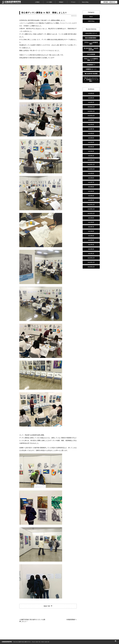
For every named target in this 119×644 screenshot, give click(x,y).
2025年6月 (91, 133)
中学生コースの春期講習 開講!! (92, 43)
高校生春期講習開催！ (91, 38)
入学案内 (37, 2)
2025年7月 (91, 129)
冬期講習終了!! (91, 65)
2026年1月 (91, 102)
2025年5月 (91, 138)
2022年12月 (91, 258)
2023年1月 (91, 254)
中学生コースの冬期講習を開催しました (91, 59)
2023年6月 (91, 231)
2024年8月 (91, 178)
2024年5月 (91, 191)
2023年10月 (91, 213)
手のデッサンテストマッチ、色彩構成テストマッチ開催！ (91, 80)
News (91, 17)
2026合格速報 (91, 54)
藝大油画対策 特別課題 (91, 74)
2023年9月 (91, 218)
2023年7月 (91, 227)
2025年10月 (91, 116)
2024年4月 (91, 196)
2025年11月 (91, 111)
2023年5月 (91, 236)
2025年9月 (91, 120)
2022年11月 (91, 262)
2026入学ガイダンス (91, 33)
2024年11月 (91, 165)
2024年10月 (91, 169)
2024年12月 (91, 160)
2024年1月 (91, 200)
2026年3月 (91, 98)
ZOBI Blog (91, 21)
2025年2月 (91, 151)
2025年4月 (91, 142)
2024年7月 (91, 182)
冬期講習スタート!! (91, 69)
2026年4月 (91, 93)
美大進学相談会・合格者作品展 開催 (91, 49)
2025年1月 (91, 156)
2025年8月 (91, 125)
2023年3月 (91, 245)
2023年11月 (91, 209)
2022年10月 (91, 267)
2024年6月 (91, 187)
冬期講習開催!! (71, 620)
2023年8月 (91, 222)
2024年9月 (91, 173)
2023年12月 (91, 205)
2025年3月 (91, 147)
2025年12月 (91, 107)
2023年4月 (91, 240)
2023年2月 (91, 249)
